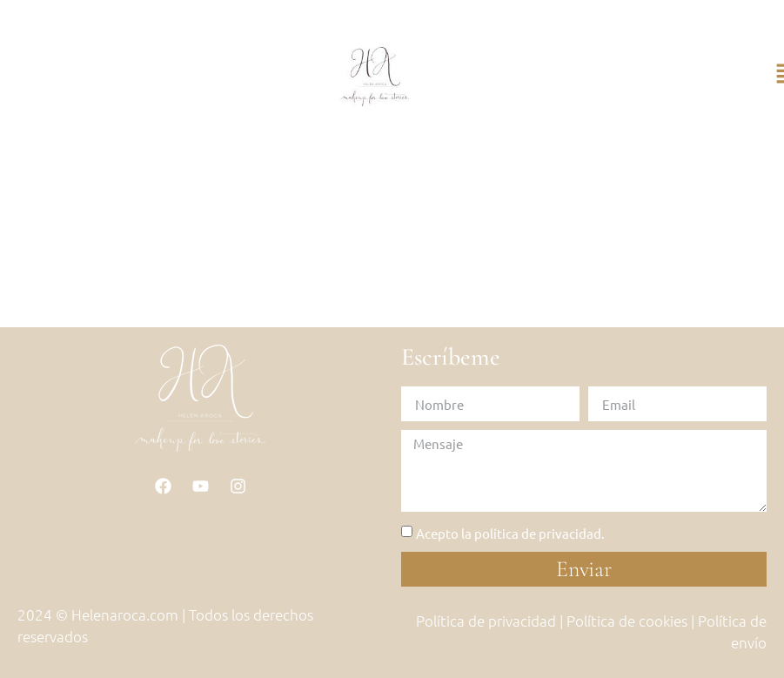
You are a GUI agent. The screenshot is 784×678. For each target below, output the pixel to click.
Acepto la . (510, 533)
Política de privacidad (486, 621)
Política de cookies (627, 621)
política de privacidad (538, 533)
